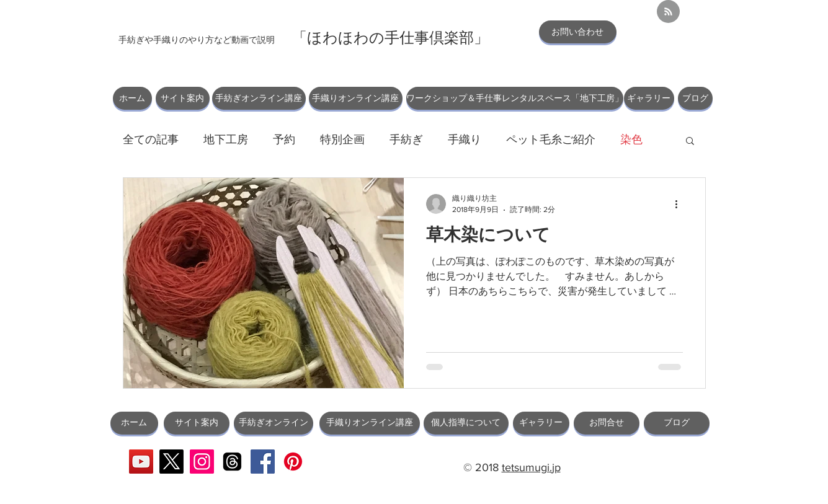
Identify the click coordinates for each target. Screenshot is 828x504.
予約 (284, 139)
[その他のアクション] (681, 204)
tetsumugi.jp (531, 467)
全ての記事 (151, 139)
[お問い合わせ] (578, 32)
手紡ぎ (406, 139)
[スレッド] (232, 462)
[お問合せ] (607, 423)
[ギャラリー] (649, 98)
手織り (465, 139)
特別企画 (342, 139)
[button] (690, 142)
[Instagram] (202, 462)
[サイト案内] (183, 98)
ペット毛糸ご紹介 (551, 139)
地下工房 (226, 139)
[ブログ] (695, 98)
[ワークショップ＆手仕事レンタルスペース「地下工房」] (515, 98)
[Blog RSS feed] (668, 12)
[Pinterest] (293, 462)
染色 (631, 139)
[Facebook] (263, 462)
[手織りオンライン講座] (356, 98)
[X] (171, 462)
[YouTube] (141, 462)
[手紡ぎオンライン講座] (259, 98)
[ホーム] (132, 98)
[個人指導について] (466, 423)
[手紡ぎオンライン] (274, 423)
